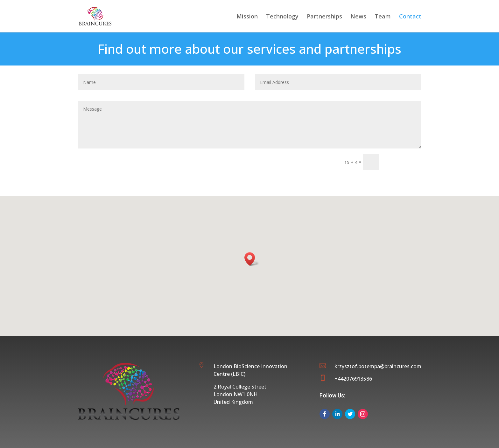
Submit (403, 162)
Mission (247, 17)
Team (383, 17)
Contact (410, 17)
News (358, 17)
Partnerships (324, 17)
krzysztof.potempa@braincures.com (378, 366)
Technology (282, 17)
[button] (252, 259)
